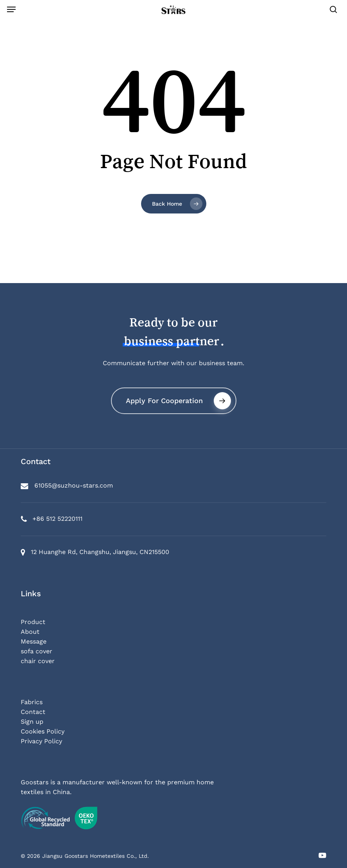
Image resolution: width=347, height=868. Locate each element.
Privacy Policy (41, 741)
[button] (11, 9)
